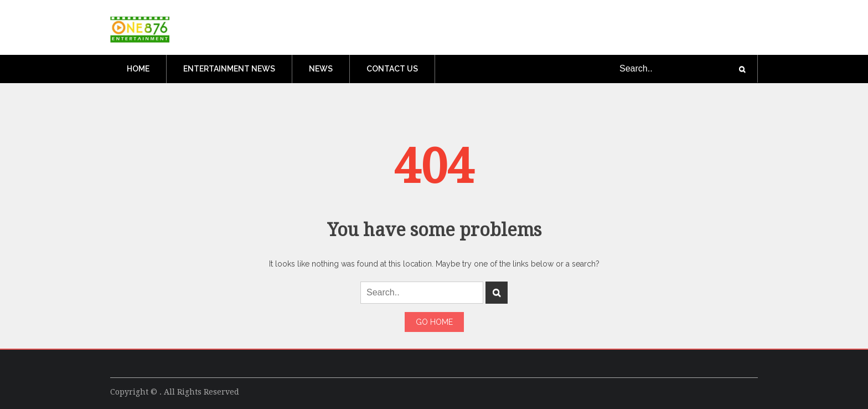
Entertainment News (229, 69)
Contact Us (392, 69)
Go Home (434, 322)
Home (138, 69)
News (321, 69)
